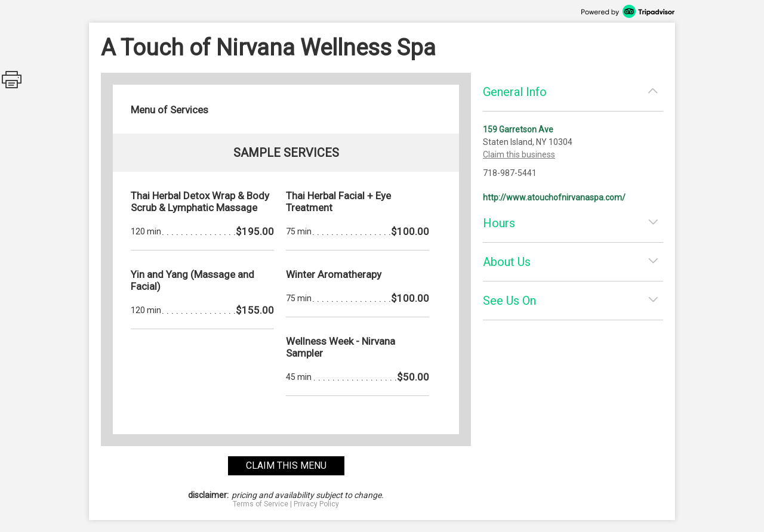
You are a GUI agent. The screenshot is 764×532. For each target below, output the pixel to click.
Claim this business (519, 154)
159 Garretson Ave (518, 129)
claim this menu (286, 465)
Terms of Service (261, 504)
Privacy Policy (316, 504)
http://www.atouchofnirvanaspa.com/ (554, 197)
